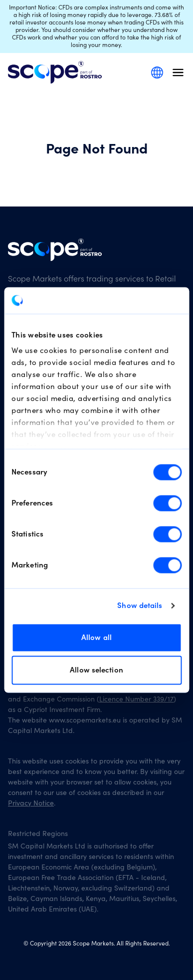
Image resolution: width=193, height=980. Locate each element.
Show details (140, 606)
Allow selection (96, 670)
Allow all (96, 637)
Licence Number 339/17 (136, 699)
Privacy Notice (31, 803)
